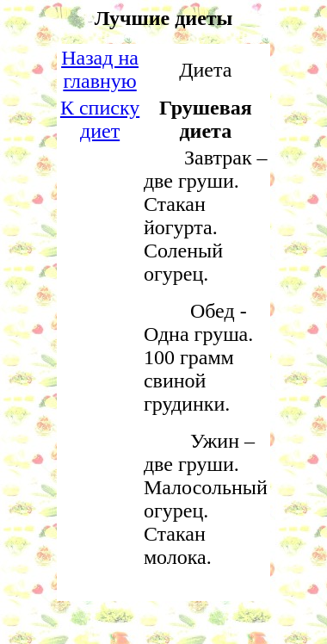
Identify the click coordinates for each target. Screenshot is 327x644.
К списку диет (100, 119)
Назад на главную (100, 69)
